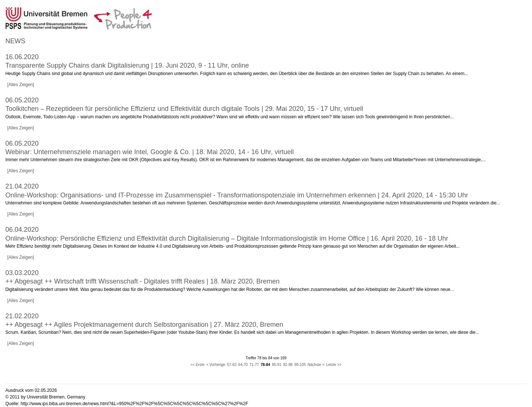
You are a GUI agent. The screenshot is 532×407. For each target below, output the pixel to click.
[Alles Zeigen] (21, 85)
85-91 (277, 365)
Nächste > (316, 365)
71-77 (254, 365)
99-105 (300, 365)
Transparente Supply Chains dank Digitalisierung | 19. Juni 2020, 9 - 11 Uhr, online (127, 65)
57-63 (232, 365)
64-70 (243, 365)
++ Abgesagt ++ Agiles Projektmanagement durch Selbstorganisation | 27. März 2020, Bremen (144, 325)
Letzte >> (334, 365)
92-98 (288, 365)
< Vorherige (216, 365)
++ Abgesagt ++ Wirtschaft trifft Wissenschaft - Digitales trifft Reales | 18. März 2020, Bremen (142, 281)
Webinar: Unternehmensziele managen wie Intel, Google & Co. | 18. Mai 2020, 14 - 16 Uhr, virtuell (149, 152)
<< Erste (198, 365)
